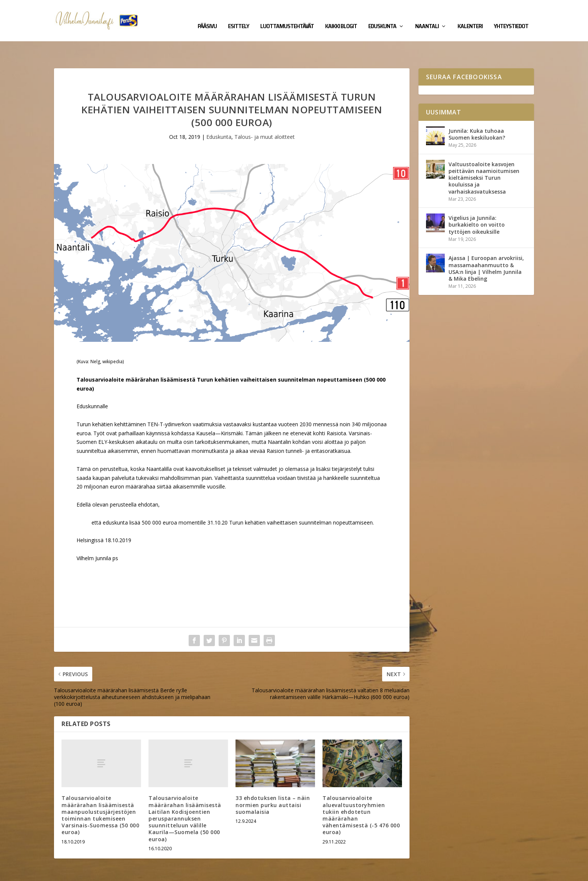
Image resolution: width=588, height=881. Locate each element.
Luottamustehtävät (287, 16)
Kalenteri (470, 16)
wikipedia (112, 338)
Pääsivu (207, 16)
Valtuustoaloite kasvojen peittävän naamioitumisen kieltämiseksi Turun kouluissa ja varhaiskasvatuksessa (484, 155)
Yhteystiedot (511, 16)
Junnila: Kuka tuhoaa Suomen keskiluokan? (477, 111)
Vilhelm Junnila (79, 872)
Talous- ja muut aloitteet (265, 114)
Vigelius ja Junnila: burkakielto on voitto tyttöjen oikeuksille (477, 201)
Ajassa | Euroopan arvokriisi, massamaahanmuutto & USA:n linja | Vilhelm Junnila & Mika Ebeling (486, 245)
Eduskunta (382, 16)
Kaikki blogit (341, 16)
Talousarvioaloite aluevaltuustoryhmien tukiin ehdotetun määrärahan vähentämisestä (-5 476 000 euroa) (361, 792)
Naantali (427, 16)
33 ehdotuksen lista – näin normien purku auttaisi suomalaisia (273, 781)
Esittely (238, 16)
